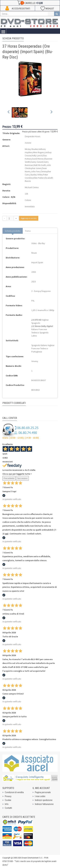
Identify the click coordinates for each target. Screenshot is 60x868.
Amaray (35, 361)
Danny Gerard (37, 162)
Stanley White (36, 175)
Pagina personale (43, 792)
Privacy (8, 796)
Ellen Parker (39, 178)
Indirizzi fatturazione (44, 804)
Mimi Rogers (38, 152)
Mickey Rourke (31, 149)
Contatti (8, 808)
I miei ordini (40, 796)
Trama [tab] (28, 231)
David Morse (38, 159)
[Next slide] (51, 113)
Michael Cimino (32, 187)
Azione (28, 143)
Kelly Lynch (37, 156)
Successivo (22, 478)
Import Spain (37, 262)
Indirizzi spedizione (44, 800)
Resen (34, 253)
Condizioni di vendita (14, 792)
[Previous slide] (9, 113)
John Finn (35, 171)
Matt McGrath (40, 165)
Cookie (8, 800)
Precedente (9, 478)
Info (7, 804)
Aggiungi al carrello (29, 218)
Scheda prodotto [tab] (13, 231)
